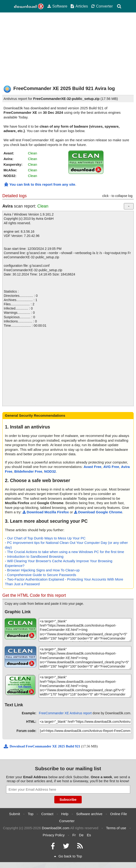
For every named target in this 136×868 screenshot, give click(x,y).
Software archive (89, 814)
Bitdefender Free (28, 471)
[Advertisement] (68, 49)
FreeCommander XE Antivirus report (65, 713)
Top (31, 814)
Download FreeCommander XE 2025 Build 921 (42, 746)
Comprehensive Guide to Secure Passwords (42, 575)
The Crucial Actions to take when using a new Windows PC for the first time (66, 552)
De (81, 835)
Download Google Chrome (98, 512)
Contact (47, 814)
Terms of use (116, 828)
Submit (15, 814)
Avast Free (92, 467)
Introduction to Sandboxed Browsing (35, 556)
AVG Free (111, 467)
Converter (102, 6)
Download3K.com (56, 828)
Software (57, 6)
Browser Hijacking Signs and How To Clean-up (43, 570)
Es (89, 835)
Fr (74, 835)
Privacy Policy (54, 835)
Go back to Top (68, 856)
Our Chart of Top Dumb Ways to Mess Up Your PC (46, 538)
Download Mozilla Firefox (46, 512)
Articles (79, 6)
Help (65, 814)
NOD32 (50, 471)
